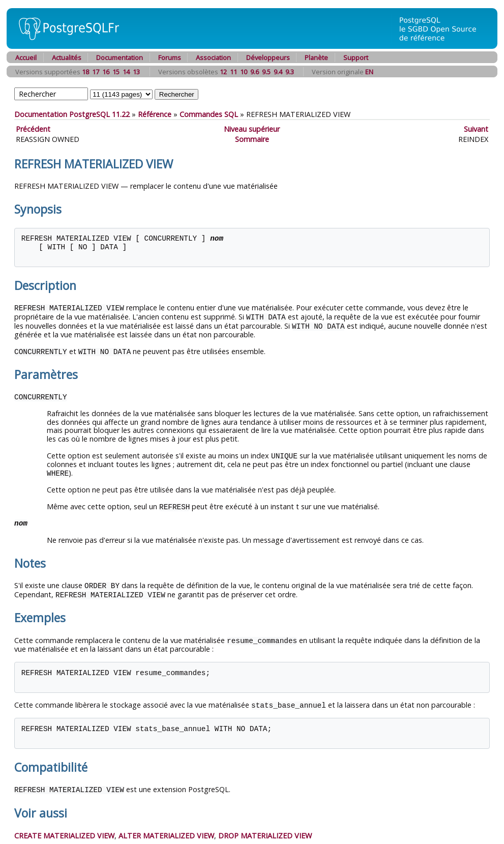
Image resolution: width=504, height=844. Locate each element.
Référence (155, 114)
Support (356, 57)
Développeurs (268, 57)
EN (369, 72)
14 (126, 72)
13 (136, 72)
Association (213, 57)
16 (106, 72)
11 (233, 72)
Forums (170, 57)
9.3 (290, 72)
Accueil (26, 57)
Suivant (476, 129)
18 (85, 72)
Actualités (67, 57)
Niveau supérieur (252, 129)
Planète (316, 57)
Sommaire (252, 139)
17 (96, 72)
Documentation (120, 57)
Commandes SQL (209, 114)
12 (223, 72)
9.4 (278, 72)
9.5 (266, 72)
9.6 (255, 72)
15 (116, 72)
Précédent (33, 129)
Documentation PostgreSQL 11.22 (72, 114)
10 (244, 72)
